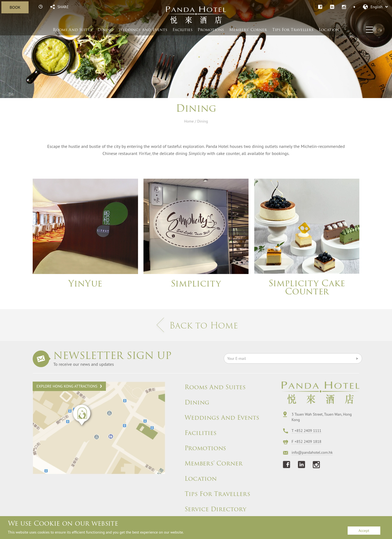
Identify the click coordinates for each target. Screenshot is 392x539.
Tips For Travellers (293, 30)
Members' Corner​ (248, 30)
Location (329, 30)
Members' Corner (214, 464)
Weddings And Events (222, 418)
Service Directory (215, 509)
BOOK (15, 7)
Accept (364, 531)
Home (189, 121)
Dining (105, 30)
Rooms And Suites (72, 30)
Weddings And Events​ (143, 30)
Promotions (211, 30)
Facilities (183, 30)
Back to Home (196, 325)
